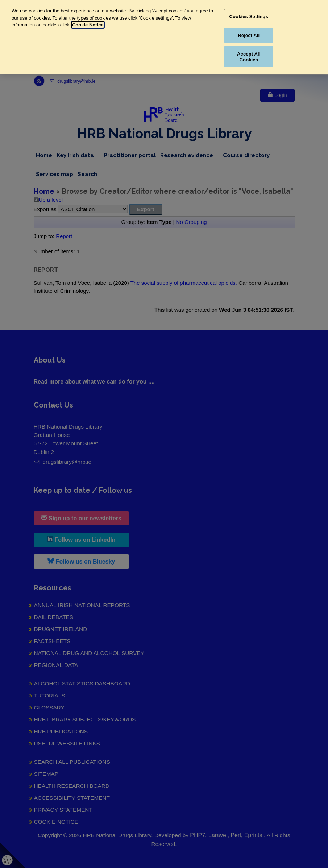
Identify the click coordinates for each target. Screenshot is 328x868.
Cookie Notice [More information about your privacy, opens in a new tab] (88, 25)
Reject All (249, 35)
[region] (164, 37)
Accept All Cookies (249, 57)
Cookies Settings (249, 17)
